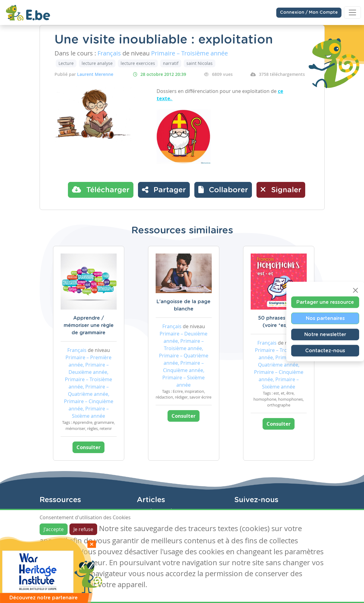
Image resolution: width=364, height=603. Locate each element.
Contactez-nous (325, 350)
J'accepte (54, 529)
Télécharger (101, 190)
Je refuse (83, 529)
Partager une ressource (325, 302)
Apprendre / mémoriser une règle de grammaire (89, 325)
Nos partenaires (325, 318)
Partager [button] (164, 190)
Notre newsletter (325, 334)
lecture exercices (138, 63)
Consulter (88, 447)
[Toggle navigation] (352, 12)
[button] (223, 190)
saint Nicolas (200, 63)
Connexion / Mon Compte (309, 12)
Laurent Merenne (95, 74)
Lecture (66, 63)
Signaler (281, 190)
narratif (171, 63)
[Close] (355, 290)
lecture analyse (97, 63)
